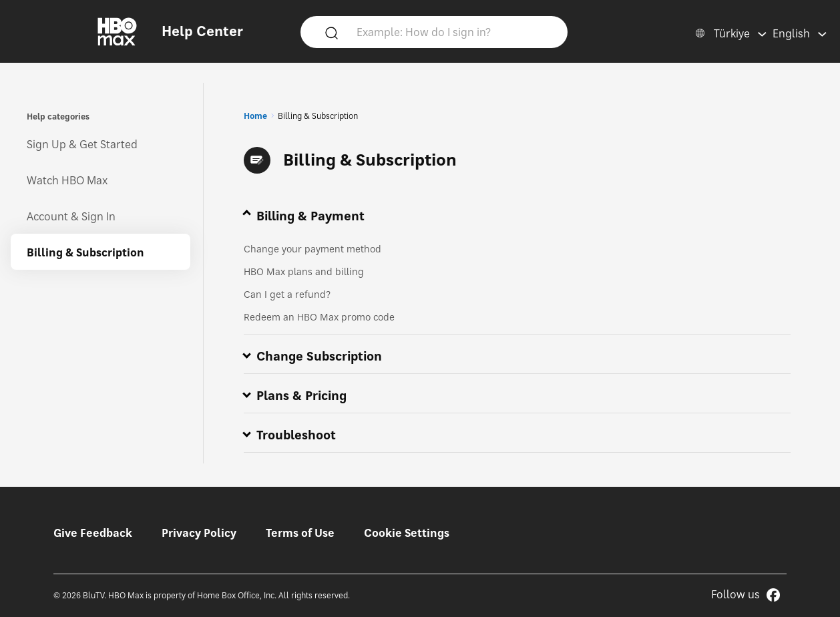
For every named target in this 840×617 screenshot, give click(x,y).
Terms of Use (300, 533)
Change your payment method (312, 249)
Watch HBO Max (67, 180)
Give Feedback (93, 533)
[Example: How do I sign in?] (453, 31)
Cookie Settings (407, 533)
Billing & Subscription (85, 252)
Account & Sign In (71, 216)
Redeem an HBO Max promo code (319, 317)
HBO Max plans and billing (304, 271)
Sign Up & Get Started (82, 144)
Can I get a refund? (287, 294)
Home (255, 116)
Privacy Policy (199, 533)
